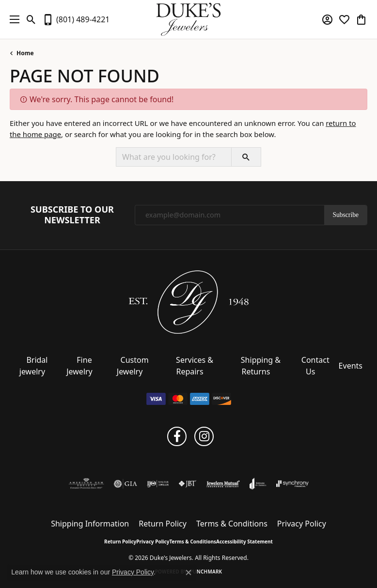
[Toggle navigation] (12, 19)
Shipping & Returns (261, 366)
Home (25, 53)
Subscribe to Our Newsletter (72, 215)
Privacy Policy (302, 524)
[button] (31, 19)
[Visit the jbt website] (188, 484)
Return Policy (163, 524)
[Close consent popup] (188, 573)
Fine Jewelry (79, 366)
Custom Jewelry (133, 366)
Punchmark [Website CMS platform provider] (206, 572)
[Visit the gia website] (126, 484)
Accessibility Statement (244, 542)
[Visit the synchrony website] (292, 484)
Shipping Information (90, 524)
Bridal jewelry (34, 366)
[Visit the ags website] (86, 484)
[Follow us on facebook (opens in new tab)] (177, 436)
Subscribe (346, 215)
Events (351, 366)
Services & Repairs (195, 366)
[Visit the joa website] (258, 484)
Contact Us (315, 366)
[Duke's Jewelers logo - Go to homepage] (189, 19)
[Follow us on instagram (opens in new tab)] (204, 436)
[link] (76, 19)
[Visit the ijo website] (158, 484)
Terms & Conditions (232, 524)
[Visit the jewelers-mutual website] (223, 484)
